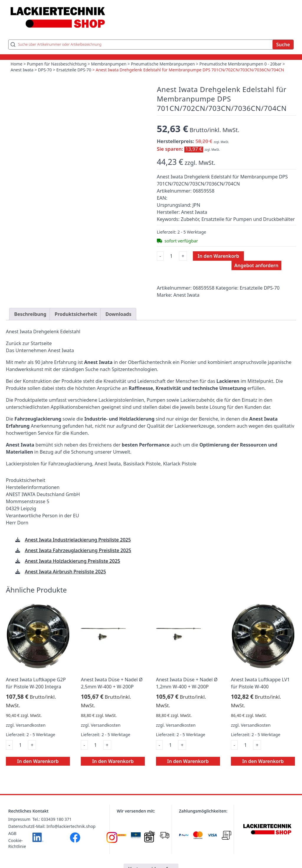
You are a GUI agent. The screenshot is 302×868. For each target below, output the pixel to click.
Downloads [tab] (118, 314)
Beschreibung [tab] (30, 314)
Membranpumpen (109, 64)
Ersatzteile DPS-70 (74, 70)
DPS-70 (45, 70)
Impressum (19, 819)
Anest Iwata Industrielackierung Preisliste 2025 (78, 540)
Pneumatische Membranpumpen (163, 64)
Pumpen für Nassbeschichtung (57, 64)
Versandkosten (31, 725)
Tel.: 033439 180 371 (52, 819)
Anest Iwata (22, 70)
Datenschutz (20, 826)
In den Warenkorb (218, 256)
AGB (12, 833)
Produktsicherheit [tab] (76, 314)
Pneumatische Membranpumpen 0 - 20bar (240, 64)
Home (17, 64)
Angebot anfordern (256, 265)
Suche (283, 45)
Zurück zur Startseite (29, 343)
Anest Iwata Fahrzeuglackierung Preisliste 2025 (78, 550)
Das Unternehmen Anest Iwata (40, 350)
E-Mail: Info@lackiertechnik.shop (64, 826)
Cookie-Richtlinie (17, 843)
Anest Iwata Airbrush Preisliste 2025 (65, 572)
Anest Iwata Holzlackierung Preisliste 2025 (72, 561)
